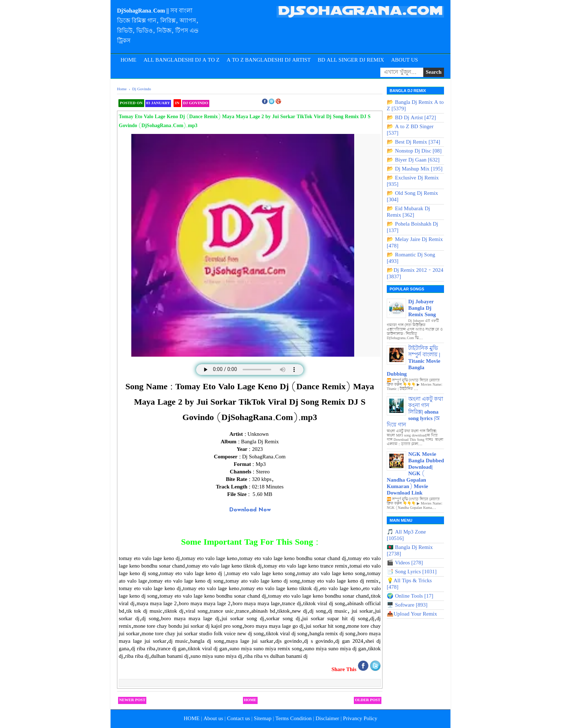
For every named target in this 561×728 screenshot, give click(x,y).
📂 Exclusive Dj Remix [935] (413, 181)
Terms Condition (294, 719)
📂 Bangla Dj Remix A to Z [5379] (415, 106)
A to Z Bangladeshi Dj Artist (269, 60)
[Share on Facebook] (364, 670)
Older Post (368, 700)
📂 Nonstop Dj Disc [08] (414, 151)
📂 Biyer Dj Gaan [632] (413, 160)
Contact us (239, 719)
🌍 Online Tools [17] (410, 596)
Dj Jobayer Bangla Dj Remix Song (422, 308)
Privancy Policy (360, 719)
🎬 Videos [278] (405, 563)
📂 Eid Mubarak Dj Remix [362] (408, 212)
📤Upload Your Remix (412, 614)
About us (213, 719)
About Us (404, 60)
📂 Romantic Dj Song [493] (411, 258)
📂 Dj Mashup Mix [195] (415, 169)
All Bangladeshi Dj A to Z (181, 60)
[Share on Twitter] (375, 670)
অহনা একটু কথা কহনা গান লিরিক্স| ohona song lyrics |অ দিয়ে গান (415, 412)
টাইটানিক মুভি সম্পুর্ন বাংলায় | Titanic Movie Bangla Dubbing (414, 361)
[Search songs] (402, 72)
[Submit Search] (434, 72)
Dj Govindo (196, 103)
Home (128, 60)
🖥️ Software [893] (407, 605)
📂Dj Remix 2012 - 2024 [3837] (415, 274)
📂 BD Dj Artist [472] (411, 118)
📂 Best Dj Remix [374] (413, 142)
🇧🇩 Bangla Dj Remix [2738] (410, 551)
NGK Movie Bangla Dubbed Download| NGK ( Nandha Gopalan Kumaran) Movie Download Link (415, 474)
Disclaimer (327, 719)
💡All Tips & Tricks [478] (409, 584)
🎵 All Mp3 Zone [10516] (406, 535)
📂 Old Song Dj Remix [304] (412, 197)
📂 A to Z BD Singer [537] (410, 130)
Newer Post (132, 700)
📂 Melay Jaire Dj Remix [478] (415, 243)
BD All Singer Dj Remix (351, 60)
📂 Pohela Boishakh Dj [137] (413, 227)
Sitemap (263, 719)
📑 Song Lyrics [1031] (412, 572)
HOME (191, 719)
